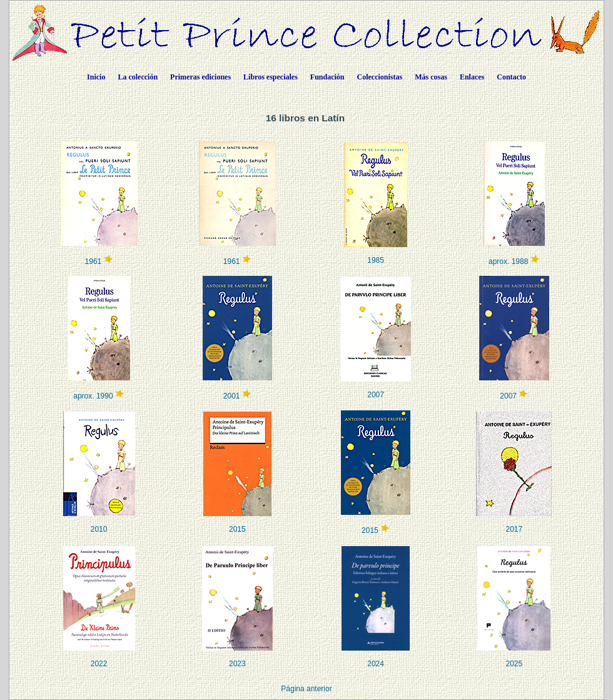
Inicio (96, 77)
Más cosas (431, 77)
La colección (138, 77)
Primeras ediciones (200, 77)
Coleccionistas (380, 77)
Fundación (327, 77)
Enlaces (472, 77)
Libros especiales (271, 77)
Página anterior (306, 689)
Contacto (511, 77)
